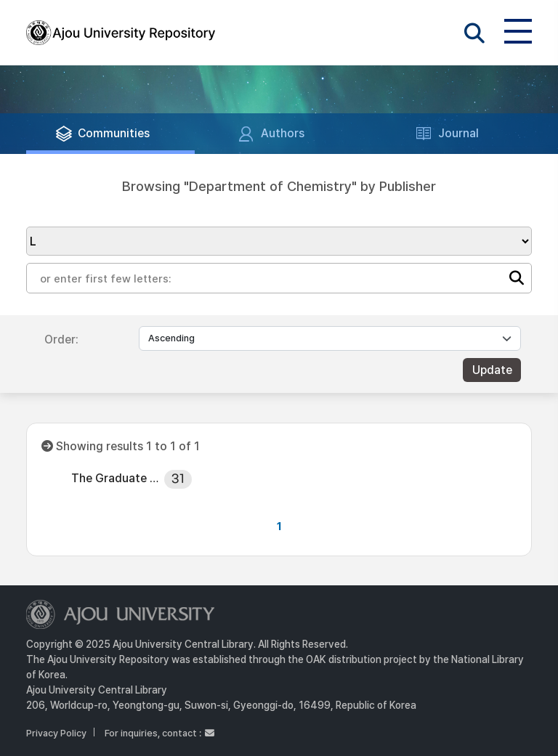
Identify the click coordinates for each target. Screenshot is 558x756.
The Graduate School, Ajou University (117, 478)
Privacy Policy (56, 733)
